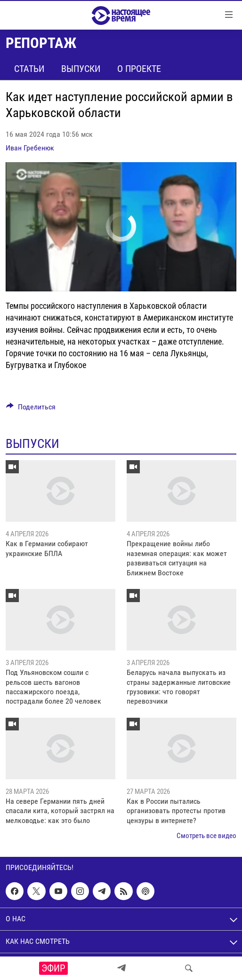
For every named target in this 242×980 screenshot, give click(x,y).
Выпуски (81, 69)
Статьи (29, 69)
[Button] (31, 409)
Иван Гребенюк (30, 148)
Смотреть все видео (206, 836)
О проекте (139, 69)
